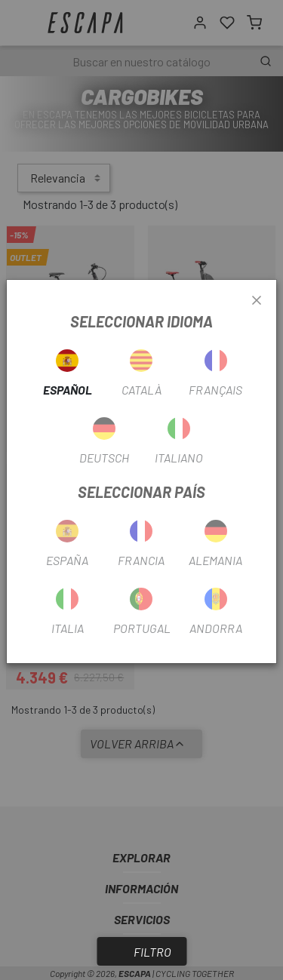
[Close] (257, 301)
